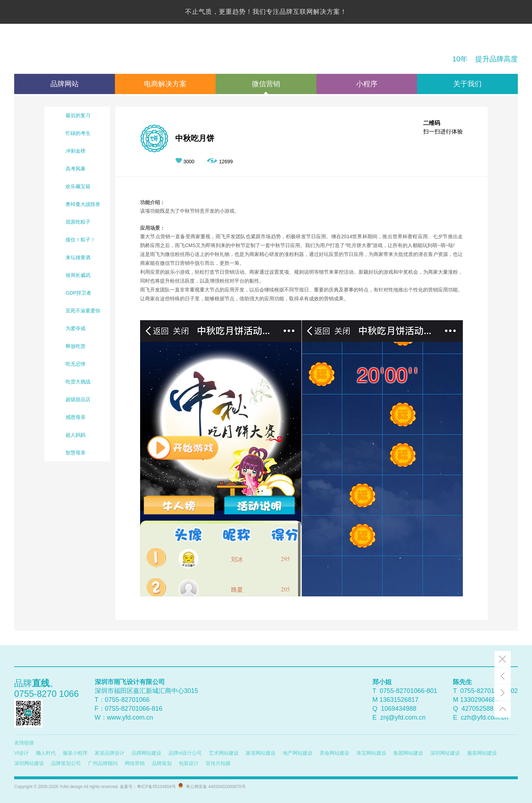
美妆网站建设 (334, 753)
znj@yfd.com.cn (403, 717)
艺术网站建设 (224, 753)
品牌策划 (162, 763)
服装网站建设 (482, 753)
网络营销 (135, 763)
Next (503, 693)
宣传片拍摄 (218, 763)
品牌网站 (65, 84)
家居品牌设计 (110, 753)
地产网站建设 (298, 753)
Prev (503, 676)
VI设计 (21, 753)
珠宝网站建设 (371, 753)
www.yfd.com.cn (130, 717)
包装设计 (189, 763)
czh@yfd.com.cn (484, 717)
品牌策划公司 (66, 763)
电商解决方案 (165, 84)
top (503, 709)
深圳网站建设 (445, 753)
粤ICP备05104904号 (156, 787)
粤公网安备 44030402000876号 (214, 787)
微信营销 (266, 84)
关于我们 (467, 84)
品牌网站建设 (146, 753)
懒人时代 (46, 753)
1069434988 (399, 709)
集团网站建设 (408, 753)
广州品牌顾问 (103, 763)
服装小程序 (75, 753)
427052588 (477, 709)
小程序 (367, 84)
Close (503, 659)
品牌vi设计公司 (185, 753)
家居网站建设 (261, 753)
